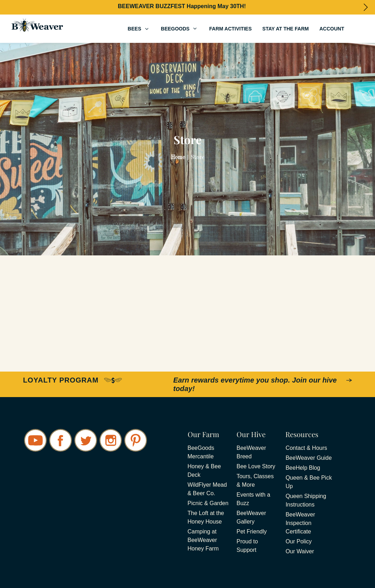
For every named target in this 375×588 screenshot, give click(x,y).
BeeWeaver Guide (308, 458)
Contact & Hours (306, 448)
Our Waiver (300, 551)
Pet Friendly (252, 532)
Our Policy (299, 541)
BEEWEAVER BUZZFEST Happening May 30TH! (182, 6)
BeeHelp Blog (303, 468)
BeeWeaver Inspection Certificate (300, 523)
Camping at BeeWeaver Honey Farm (203, 540)
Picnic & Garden (208, 503)
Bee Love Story (256, 466)
